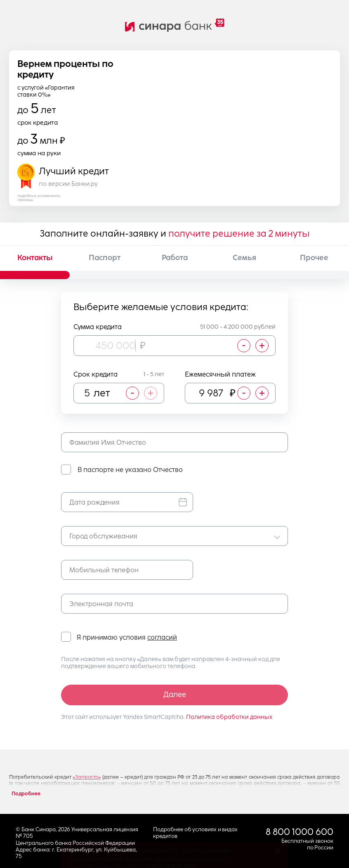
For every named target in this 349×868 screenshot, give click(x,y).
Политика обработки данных (229, 717)
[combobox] (174, 536)
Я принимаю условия (127, 638)
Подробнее (26, 794)
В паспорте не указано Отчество (130, 470)
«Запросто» (87, 777)
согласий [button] (162, 637)
